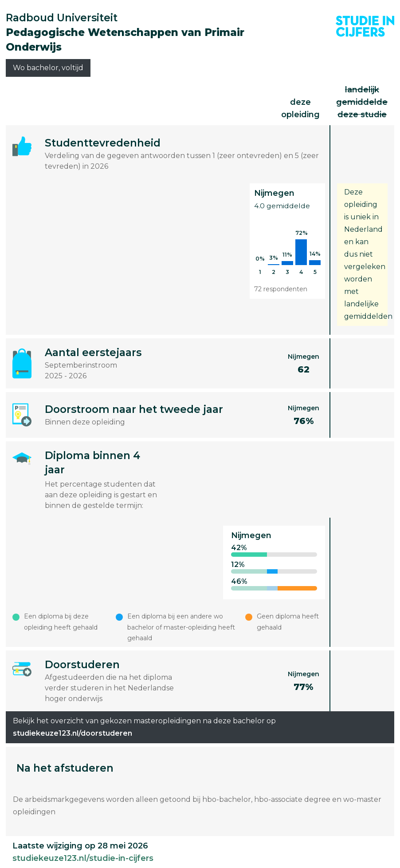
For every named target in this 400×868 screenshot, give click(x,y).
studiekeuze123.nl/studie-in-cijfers (83, 858)
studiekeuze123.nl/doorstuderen (73, 733)
